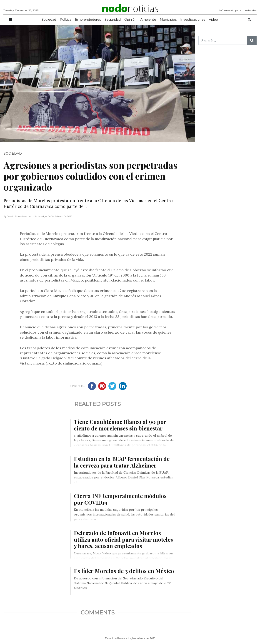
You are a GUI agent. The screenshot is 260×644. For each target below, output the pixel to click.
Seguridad (113, 20)
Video (213, 20)
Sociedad (49, 20)
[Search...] (223, 40)
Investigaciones (193, 20)
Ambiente (148, 20)
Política (66, 20)
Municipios (168, 20)
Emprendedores (88, 20)
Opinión (130, 20)
